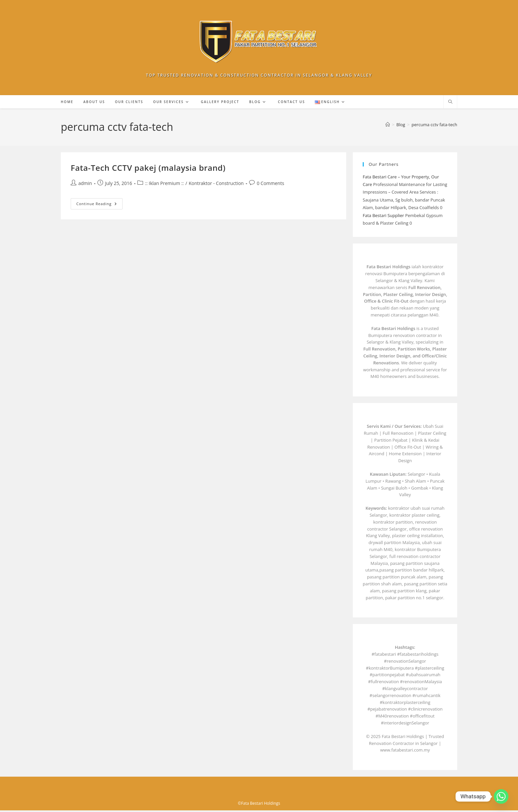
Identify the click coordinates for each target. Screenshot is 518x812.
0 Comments (270, 185)
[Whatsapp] (501, 796)
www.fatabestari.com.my (405, 752)
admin (85, 185)
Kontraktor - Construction (216, 185)
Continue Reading (99, 207)
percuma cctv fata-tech (434, 126)
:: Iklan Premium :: (164, 185)
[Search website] (450, 104)
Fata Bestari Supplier (383, 217)
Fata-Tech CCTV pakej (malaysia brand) (148, 169)
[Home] (388, 126)
